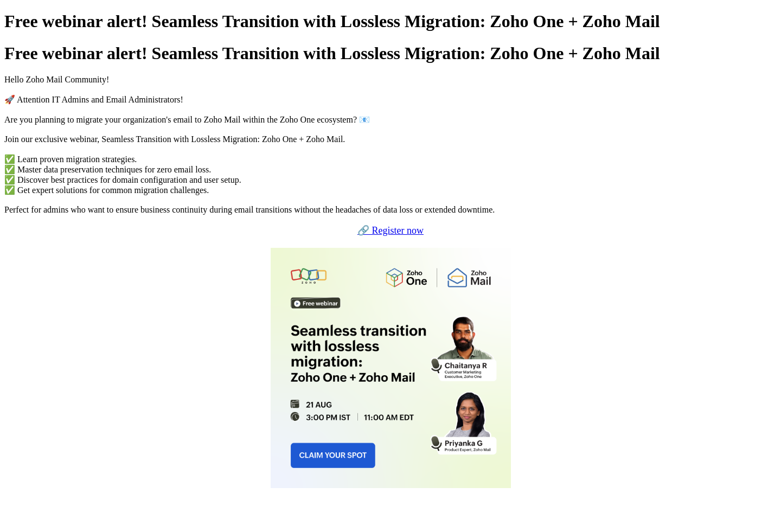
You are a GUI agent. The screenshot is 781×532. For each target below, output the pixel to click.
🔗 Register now (390, 230)
